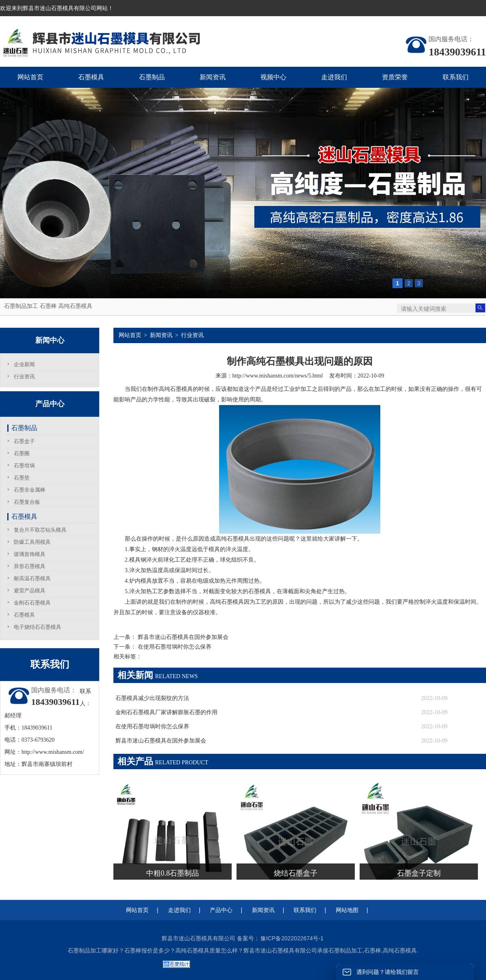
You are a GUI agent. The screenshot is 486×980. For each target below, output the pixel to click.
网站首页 (130, 335)
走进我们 (179, 910)
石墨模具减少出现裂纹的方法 (152, 698)
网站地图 (347, 910)
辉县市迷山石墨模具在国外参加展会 (182, 637)
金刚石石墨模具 (32, 603)
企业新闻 (24, 364)
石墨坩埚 (24, 466)
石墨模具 (24, 517)
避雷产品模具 (30, 591)
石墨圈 (22, 453)
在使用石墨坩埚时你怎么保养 (174, 647)
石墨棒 (48, 306)
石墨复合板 (27, 502)
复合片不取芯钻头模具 (40, 530)
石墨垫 (22, 478)
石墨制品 (24, 428)
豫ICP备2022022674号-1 (292, 938)
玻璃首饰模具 (30, 554)
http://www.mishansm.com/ (53, 752)
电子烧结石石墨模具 (37, 627)
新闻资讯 (161, 335)
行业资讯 (24, 377)
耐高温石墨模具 (32, 578)
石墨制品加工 (21, 306)
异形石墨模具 (30, 566)
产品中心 (221, 910)
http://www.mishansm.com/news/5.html (278, 376)
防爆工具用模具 (32, 542)
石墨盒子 (24, 441)
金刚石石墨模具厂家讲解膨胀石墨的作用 (166, 712)
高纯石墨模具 (75, 306)
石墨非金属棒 (30, 490)
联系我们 (305, 910)
